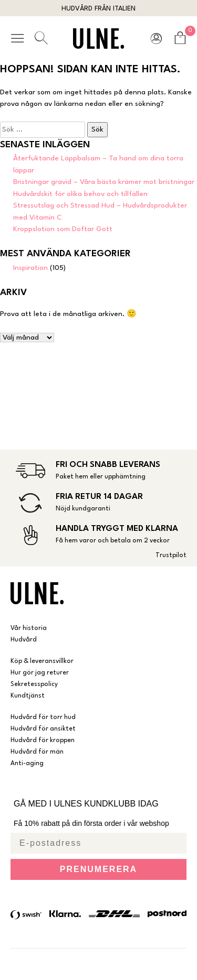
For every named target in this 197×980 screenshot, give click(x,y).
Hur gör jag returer (40, 673)
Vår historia (29, 628)
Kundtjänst (28, 696)
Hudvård (24, 640)
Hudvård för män (37, 752)
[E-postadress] (98, 843)
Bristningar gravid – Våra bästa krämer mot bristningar (104, 182)
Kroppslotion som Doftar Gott (63, 229)
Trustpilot (171, 556)
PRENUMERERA (98, 869)
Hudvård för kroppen (43, 741)
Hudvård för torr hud (43, 717)
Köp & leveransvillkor (42, 661)
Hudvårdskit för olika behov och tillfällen (80, 194)
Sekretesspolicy (34, 684)
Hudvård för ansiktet (43, 729)
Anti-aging (27, 764)
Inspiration (30, 268)
